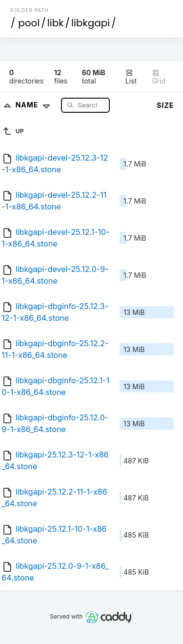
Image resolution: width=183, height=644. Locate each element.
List (131, 77)
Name (35, 105)
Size (165, 105)
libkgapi (91, 23)
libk (56, 23)
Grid (159, 77)
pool (29, 23)
